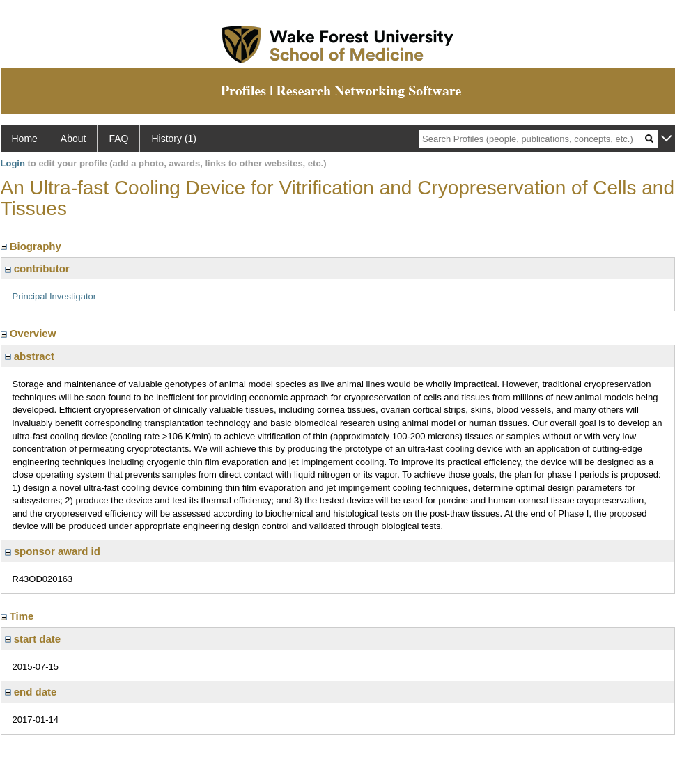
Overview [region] (30, 333)
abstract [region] (30, 356)
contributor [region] (37, 268)
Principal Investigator (55, 296)
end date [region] (31, 692)
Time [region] (19, 616)
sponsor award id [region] (53, 551)
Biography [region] (33, 246)
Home (25, 139)
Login (13, 163)
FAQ (118, 139)
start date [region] (33, 639)
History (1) (174, 139)
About (73, 139)
